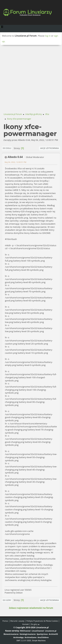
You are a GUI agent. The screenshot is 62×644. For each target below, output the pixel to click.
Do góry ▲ (35, 624)
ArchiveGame (31, 637)
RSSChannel (25, 631)
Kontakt (26, 624)
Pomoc (5, 621)
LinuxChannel (38, 631)
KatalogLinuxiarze (28, 634)
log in (48, 36)
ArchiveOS (53, 634)
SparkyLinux (42, 634)
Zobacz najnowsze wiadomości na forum (31, 608)
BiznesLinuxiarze (11, 634)
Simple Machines (39, 641)
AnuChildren (43, 637)
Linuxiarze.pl (51, 631)
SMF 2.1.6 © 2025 (24, 641)
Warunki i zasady (17, 621)
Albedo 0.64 (15, 157)
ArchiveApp (19, 637)
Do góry (7, 600)
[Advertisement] (31, 77)
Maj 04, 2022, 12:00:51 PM (15, 162)
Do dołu (7, 148)
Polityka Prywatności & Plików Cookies (42, 621)
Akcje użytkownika (50, 148)
